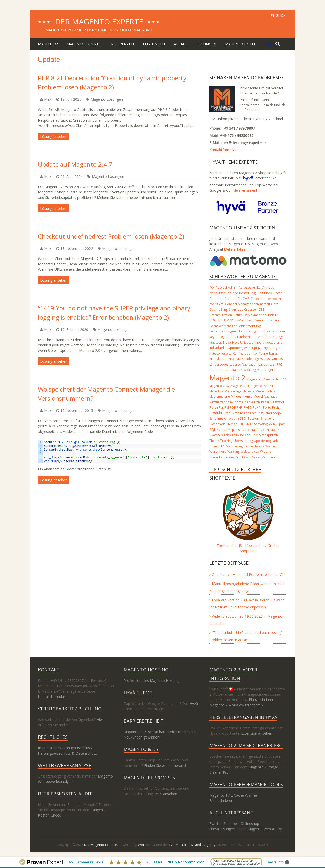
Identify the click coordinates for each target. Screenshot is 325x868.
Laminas (277, 359)
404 (212, 287)
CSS (262, 309)
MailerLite (216, 391)
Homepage (276, 337)
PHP (240, 407)
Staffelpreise (232, 430)
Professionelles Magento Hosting (151, 681)
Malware (249, 391)
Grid (231, 337)
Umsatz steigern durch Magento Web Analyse (247, 829)
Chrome (230, 299)
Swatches (216, 435)
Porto (267, 407)
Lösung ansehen (54, 137)
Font (260, 331)
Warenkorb (218, 452)
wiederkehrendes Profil (226, 457)
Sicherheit (217, 424)
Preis (276, 407)
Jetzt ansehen (166, 794)
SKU (242, 424)
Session (253, 418)
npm (238, 402)
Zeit (265, 457)
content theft (261, 304)
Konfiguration (243, 353)
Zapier (256, 457)
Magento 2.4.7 (219, 386)
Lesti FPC (276, 364)
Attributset (217, 293)
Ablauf (181, 44)
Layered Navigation (243, 364)
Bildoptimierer (221, 801)
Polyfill (257, 407)
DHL (278, 315)
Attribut (268, 287)
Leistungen (154, 44)
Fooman (270, 331)
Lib (211, 370)
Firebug (250, 331)
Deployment (253, 315)
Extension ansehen (257, 733)
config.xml (217, 304)
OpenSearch (251, 402)
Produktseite (233, 413)
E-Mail (240, 320)
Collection (258, 299)
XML (247, 457)
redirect (250, 413)
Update (259, 441)
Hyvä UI (238, 342)
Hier (100, 720)
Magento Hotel (240, 44)
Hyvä (227, 342)
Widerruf (266, 452)
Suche (275, 430)
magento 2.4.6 (276, 379)
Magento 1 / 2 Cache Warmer (234, 795)
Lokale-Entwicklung (242, 370)
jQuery (263, 348)
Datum (238, 315)
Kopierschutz (231, 359)
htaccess (216, 342)
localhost (221, 370)
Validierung (235, 446)
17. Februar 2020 (74, 329)
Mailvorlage (233, 391)
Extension (274, 320)
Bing (260, 293)
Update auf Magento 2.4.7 (75, 164)
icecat (248, 342)
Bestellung (247, 293)
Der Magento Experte (99, 22)
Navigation (272, 397)
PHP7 (248, 407)
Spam (282, 424)
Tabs (227, 435)
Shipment (267, 418)
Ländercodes (219, 364)
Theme (214, 441)
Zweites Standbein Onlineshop (234, 824)
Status (255, 430)
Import (259, 342)
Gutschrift (259, 337)
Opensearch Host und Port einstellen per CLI (249, 574)
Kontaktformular (223, 150)
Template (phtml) (265, 435)
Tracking (226, 441)
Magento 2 (227, 378)
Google (221, 337)
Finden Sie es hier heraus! (165, 765)
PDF (233, 407)
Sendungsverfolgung (224, 418)
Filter (240, 331)
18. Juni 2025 (71, 99)
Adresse (245, 287)
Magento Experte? (84, 44)
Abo (219, 287)
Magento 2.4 (256, 379)
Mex (48, 99)
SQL (213, 429)
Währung (272, 446)
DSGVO (229, 320)
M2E (260, 370)
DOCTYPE (216, 320)
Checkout (216, 299)
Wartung (233, 452)
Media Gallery (266, 391)
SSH (220, 430)
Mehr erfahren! (245, 190)
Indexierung (274, 342)
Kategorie (276, 348)
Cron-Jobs (236, 310)
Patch (214, 407)
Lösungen (206, 44)
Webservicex (250, 452)
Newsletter (217, 402)
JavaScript (250, 348)
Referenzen (122, 44)
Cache (278, 293)
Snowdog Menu (265, 424)
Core (275, 304)
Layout (263, 364)
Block (268, 293)
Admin (233, 287)
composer (274, 299)
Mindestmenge (242, 397)
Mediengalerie (220, 397)
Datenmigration (221, 315)
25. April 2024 (71, 177)
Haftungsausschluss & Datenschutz (67, 753)
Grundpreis (243, 337)
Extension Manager (223, 326)
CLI (239, 299)
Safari (268, 413)
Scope (277, 413)
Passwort (277, 402)
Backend (232, 293)
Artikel (257, 287)
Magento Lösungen (107, 99)
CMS (246, 299)
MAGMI (268, 386)
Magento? (48, 44)
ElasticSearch (256, 320)
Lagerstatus (261, 359)
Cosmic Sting (218, 310)
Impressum (47, 748)
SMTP (249, 424)
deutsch (268, 315)
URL (222, 446)
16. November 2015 (77, 411)
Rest (260, 413)
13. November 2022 (77, 248)
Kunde (247, 359)
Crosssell (251, 310)
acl (225, 287)
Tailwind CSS (241, 435)
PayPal (224, 407)
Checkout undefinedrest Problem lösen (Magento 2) (111, 236)
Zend (272, 457)
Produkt (216, 413)
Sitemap (232, 424)
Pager (265, 402)
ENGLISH (278, 15)
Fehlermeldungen (223, 331)
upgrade (272, 441)
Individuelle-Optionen (225, 348)
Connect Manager (238, 304)
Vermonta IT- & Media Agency (193, 845)
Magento (271, 370)
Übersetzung (243, 441)
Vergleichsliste (254, 446)
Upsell (214, 446)
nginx (230, 402)
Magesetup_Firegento (246, 386)
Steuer (265, 430)
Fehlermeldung (249, 326)
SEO (243, 418)
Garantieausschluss (76, 748)
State (246, 430)
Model (258, 397)
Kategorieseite (220, 353)
